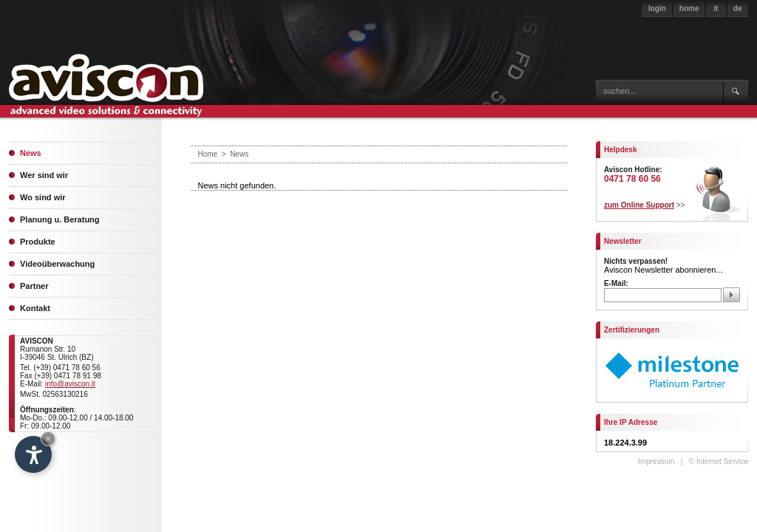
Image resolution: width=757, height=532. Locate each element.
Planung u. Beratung (60, 219)
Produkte (38, 242)
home (689, 8)
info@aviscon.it (70, 384)
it (716, 8)
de (738, 8)
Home (208, 154)
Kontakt (35, 308)
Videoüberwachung (57, 264)
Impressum (656, 461)
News (31, 153)
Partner (34, 286)
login (657, 8)
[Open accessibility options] (33, 454)
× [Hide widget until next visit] (48, 439)
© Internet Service (719, 461)
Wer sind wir (44, 175)
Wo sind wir (43, 197)
